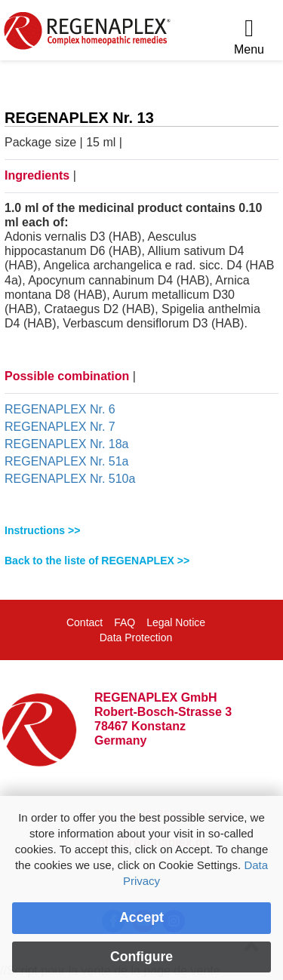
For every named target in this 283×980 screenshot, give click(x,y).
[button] (141, 531)
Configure (141, 957)
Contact (85, 622)
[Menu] (249, 37)
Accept (141, 917)
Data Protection (136, 637)
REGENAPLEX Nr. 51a (67, 461)
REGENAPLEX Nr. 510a (70, 479)
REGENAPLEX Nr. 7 (60, 427)
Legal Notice (176, 622)
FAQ (125, 622)
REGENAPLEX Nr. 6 (60, 409)
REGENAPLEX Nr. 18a (67, 444)
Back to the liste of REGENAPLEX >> (97, 561)
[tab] (141, 531)
